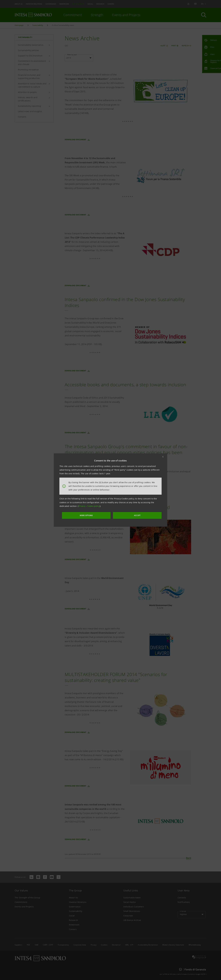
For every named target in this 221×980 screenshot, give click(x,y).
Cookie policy (94, 507)
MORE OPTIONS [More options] (94, 515)
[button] (163, 457)
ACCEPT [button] (131, 515)
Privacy (82, 507)
